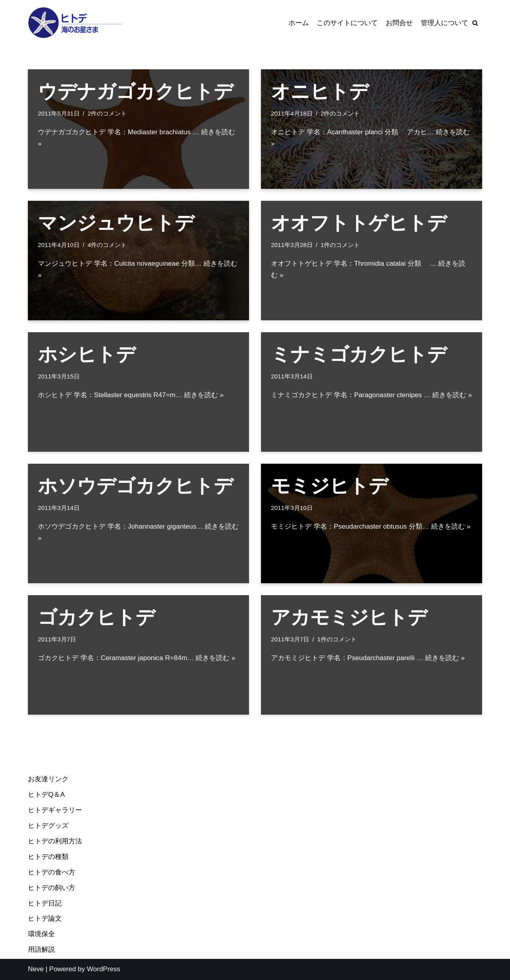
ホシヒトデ (87, 354)
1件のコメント (340, 245)
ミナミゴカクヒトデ (359, 354)
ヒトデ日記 (45, 903)
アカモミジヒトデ (349, 617)
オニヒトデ (320, 91)
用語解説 (41, 950)
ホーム (299, 23)
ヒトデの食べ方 (52, 872)
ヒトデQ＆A (46, 795)
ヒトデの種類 (48, 857)
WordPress (104, 969)
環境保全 (41, 934)
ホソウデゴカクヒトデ (135, 486)
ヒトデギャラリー (55, 810)
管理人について (444, 23)
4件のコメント (107, 245)
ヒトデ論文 (45, 918)
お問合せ (399, 23)
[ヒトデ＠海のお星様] (76, 23)
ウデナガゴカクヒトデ (135, 91)
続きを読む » (204, 395)
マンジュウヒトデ (116, 223)
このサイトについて (347, 23)
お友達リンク (48, 779)
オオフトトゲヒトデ (359, 223)
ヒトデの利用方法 (55, 841)
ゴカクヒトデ (96, 617)
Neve (36, 969)
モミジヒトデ (330, 486)
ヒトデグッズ (48, 826)
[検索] (475, 23)
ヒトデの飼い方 (52, 888)
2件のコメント (107, 113)
